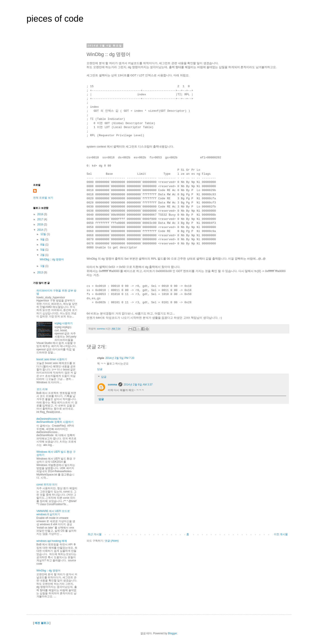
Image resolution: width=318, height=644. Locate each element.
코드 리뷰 (42, 389)
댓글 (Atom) (112, 541)
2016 (41, 224)
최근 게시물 (95, 534)
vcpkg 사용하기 (64, 323)
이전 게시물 (281, 534)
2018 (41, 214)
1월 (43, 266)
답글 (100, 369)
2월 (43, 255)
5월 (43, 250)
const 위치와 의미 (47, 485)
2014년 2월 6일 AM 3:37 (138, 385)
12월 (44, 234)
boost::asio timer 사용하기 (52, 359)
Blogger (172, 633)
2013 (41, 272)
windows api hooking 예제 (52, 541)
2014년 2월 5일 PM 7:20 (120, 358)
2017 (41, 219)
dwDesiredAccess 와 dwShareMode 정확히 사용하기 (55, 420)
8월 (43, 245)
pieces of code (55, 19)
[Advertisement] (188, 500)
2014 (41, 230)
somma (112, 385)
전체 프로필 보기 (43, 198)
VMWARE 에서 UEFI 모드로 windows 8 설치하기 (53, 513)
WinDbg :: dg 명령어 (52, 259)
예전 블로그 (42, 623)
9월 (43, 240)
